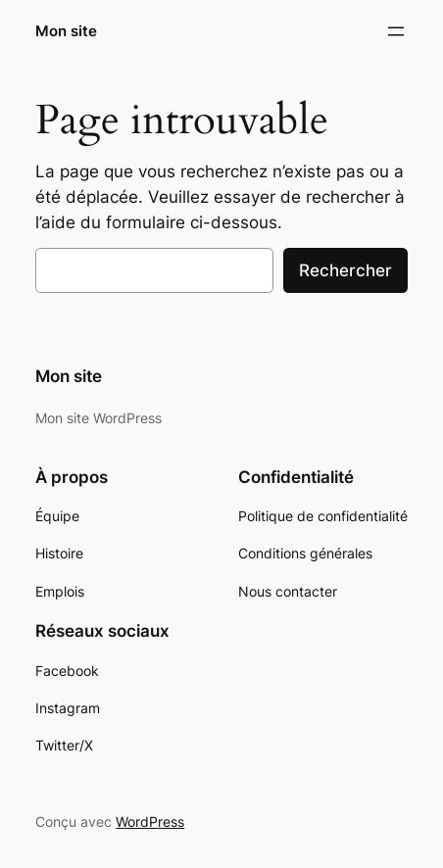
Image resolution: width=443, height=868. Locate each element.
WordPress (150, 821)
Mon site (66, 31)
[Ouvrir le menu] (396, 31)
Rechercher (345, 270)
